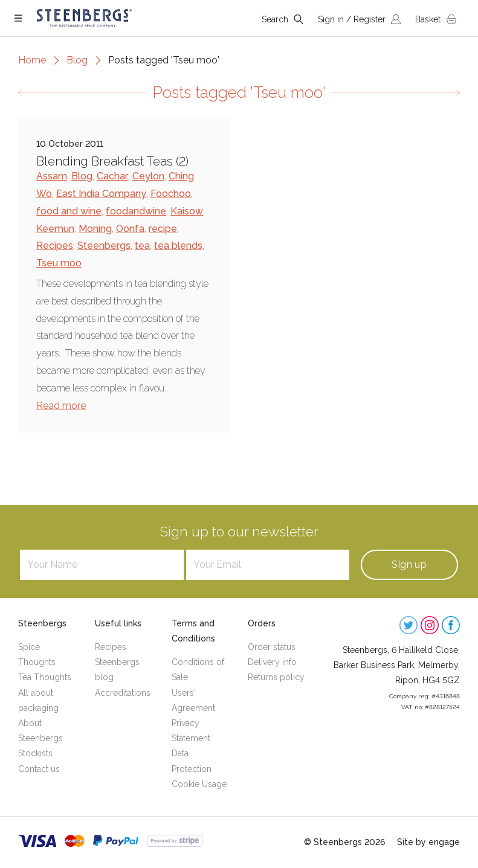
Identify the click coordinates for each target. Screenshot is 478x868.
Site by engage (428, 842)
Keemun (55, 229)
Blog (77, 60)
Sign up (409, 564)
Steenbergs (104, 246)
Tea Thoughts (45, 677)
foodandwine (136, 211)
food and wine (69, 211)
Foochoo (171, 194)
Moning (95, 229)
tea (142, 246)
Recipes (55, 246)
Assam (52, 176)
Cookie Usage (199, 784)
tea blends (178, 246)
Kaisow (187, 211)
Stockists (35, 753)
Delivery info (272, 662)
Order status (272, 647)
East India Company (101, 194)
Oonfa (130, 229)
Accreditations (123, 693)
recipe (163, 229)
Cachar (112, 176)
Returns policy (276, 677)
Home (32, 60)
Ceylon (148, 176)
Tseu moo (59, 263)
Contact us (39, 769)
